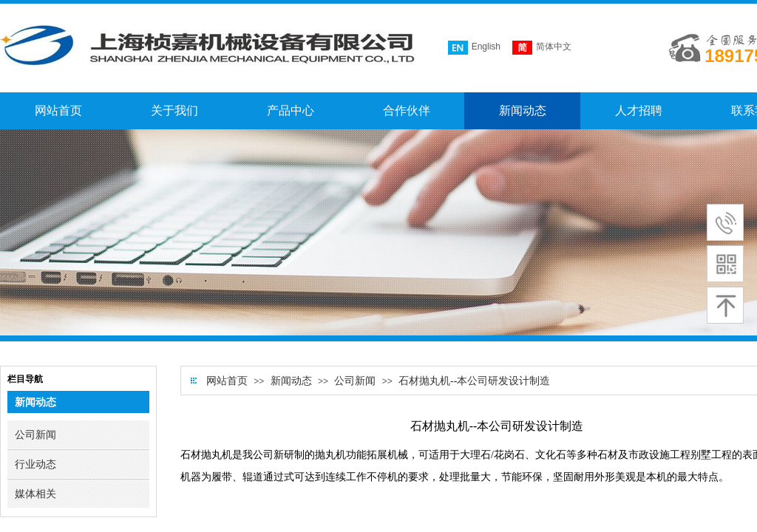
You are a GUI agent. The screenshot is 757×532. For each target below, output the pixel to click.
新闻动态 (291, 381)
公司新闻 (355, 381)
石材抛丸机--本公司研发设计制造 (474, 381)
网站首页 (227, 381)
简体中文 (542, 48)
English (474, 48)
